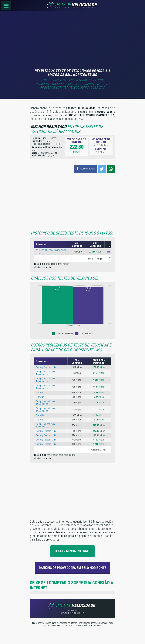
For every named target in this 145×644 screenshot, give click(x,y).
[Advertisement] (72, 40)
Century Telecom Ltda (46, 367)
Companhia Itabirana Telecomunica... (45, 373)
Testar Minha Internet (72, 551)
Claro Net (40, 393)
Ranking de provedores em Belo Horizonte (73, 568)
